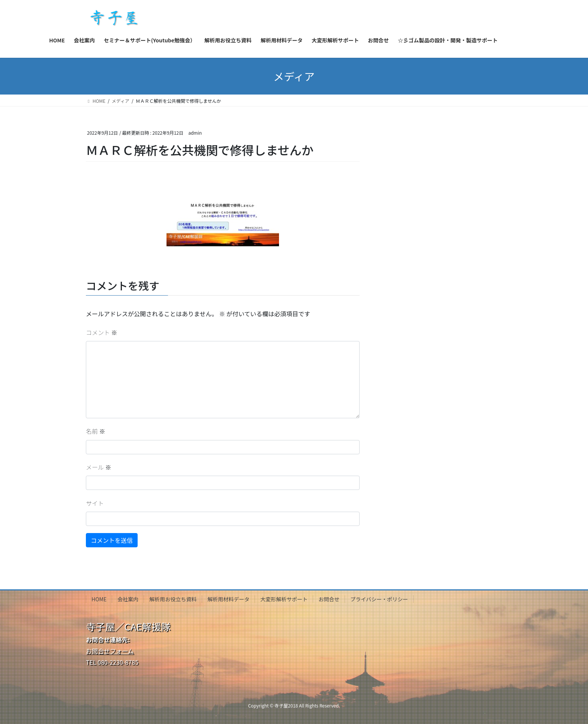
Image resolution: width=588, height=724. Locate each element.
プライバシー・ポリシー (379, 599)
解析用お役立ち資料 (173, 599)
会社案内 (128, 599)
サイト (95, 503)
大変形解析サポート (284, 599)
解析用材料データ (228, 599)
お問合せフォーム (110, 651)
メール (99, 467)
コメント (102, 332)
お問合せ (329, 599)
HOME (99, 599)
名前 (96, 431)
